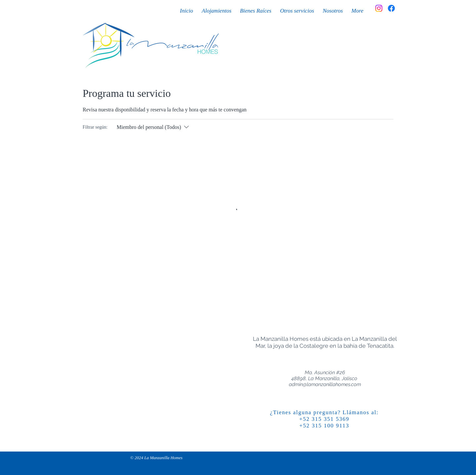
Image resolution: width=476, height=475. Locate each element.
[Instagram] (379, 8)
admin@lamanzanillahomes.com (325, 384)
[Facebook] (391, 8)
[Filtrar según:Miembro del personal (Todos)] (154, 127)
